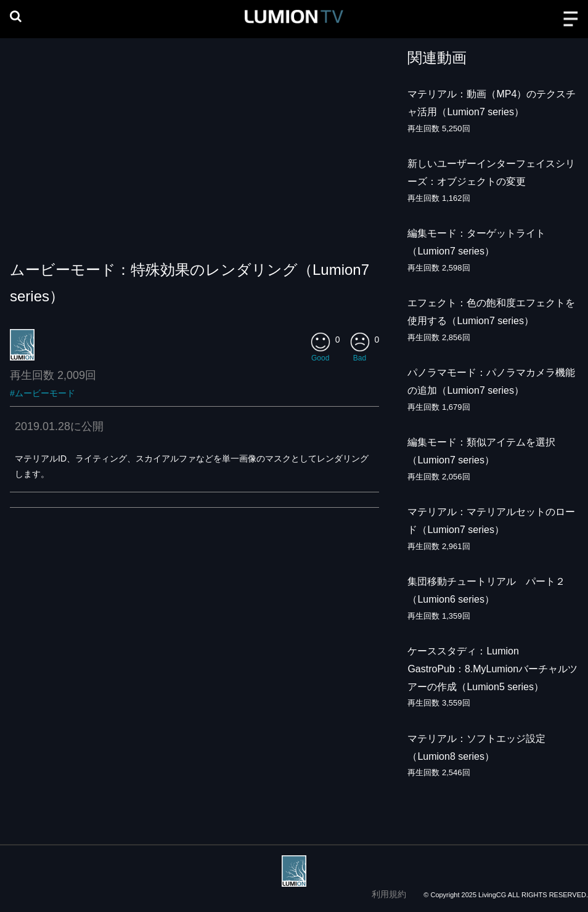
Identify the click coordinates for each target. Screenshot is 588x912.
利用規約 (389, 894)
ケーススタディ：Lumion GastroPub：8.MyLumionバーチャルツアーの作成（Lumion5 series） (492, 669)
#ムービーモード (43, 393)
